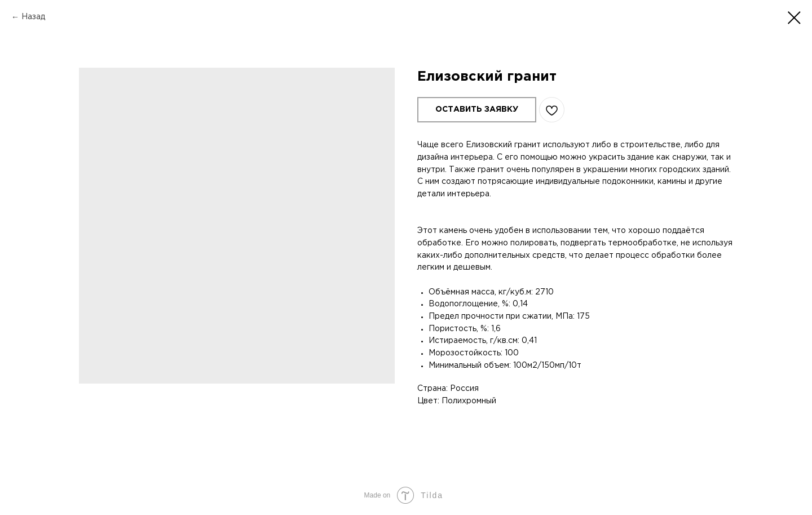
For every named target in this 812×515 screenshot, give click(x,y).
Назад (33, 17)
